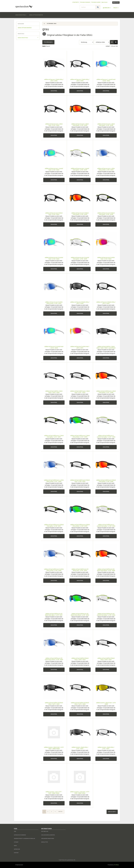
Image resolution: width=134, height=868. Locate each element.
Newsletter (44, 842)
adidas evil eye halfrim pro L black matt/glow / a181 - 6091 (54, 436)
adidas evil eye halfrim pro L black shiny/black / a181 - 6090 (80, 436)
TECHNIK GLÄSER (96, 2)
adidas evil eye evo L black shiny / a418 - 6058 (54, 80)
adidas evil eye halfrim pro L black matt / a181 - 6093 (80, 392)
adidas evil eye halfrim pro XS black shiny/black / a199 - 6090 (80, 614)
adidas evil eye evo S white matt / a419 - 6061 (80, 347)
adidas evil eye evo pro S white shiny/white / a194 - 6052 (54, 303)
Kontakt (16, 853)
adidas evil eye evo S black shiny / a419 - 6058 (80, 303)
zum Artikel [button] (54, 91)
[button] (112, 42)
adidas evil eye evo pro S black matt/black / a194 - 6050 (80, 214)
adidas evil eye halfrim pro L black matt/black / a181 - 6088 (106, 392)
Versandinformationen (48, 839)
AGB (15, 831)
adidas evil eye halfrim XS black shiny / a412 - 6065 (54, 703)
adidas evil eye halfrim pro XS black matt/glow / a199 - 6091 (54, 614)
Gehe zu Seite (112, 812)
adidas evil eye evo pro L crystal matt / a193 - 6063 (54, 169)
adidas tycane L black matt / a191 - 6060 (106, 703)
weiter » (61, 812)
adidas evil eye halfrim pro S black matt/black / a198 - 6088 (106, 481)
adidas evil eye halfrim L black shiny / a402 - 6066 (54, 392)
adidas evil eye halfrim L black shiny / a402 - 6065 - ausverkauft (106, 347)
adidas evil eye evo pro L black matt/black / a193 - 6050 (80, 125)
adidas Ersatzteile (21, 15)
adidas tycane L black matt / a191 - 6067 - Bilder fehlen (54, 748)
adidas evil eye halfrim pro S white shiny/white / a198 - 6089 (54, 570)
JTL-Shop (116, 865)
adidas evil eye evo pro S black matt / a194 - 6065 (54, 214)
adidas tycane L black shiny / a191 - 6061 (106, 748)
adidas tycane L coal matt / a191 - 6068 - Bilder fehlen (80, 792)
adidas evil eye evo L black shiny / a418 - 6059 (80, 80)
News (15, 846)
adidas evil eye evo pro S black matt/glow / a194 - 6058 (106, 214)
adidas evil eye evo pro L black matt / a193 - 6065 (54, 125)
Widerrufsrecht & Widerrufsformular (24, 839)
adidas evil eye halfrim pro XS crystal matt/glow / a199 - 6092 (106, 614)
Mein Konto (105, 2)
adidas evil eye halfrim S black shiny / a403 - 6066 (106, 659)
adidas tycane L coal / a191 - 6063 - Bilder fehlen (54, 792)
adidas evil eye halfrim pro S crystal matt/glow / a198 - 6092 (106, 525)
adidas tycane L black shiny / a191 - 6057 (80, 748)
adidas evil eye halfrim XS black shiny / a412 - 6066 (80, 703)
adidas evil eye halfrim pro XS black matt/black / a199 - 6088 (106, 570)
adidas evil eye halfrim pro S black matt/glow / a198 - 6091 (54, 525)
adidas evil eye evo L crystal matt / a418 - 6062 (106, 80)
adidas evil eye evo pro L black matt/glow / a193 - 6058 (106, 125)
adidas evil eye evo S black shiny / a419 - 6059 (106, 303)
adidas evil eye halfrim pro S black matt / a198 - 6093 (80, 481)
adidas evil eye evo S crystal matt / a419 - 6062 (54, 347)
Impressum (17, 849)
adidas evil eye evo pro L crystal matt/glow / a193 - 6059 (80, 169)
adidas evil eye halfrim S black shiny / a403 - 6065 (80, 659)
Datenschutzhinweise (20, 835)
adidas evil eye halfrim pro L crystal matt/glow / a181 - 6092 (106, 436)
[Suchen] (88, 7)
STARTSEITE (76, 2)
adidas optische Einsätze (36, 15)
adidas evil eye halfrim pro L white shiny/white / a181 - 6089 (54, 481)
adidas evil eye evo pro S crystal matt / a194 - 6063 (54, 258)
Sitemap (16, 842)
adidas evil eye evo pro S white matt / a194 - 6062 (106, 258)
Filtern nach (48, 42)
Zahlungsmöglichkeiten (48, 835)
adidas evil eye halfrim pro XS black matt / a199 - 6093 (80, 570)
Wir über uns (45, 831)
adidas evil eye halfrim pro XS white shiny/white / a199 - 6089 (54, 659)
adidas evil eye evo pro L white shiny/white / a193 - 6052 (106, 169)
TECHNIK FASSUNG (85, 2)
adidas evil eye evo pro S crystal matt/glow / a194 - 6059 (80, 258)
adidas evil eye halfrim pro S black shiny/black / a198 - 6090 (80, 525)
